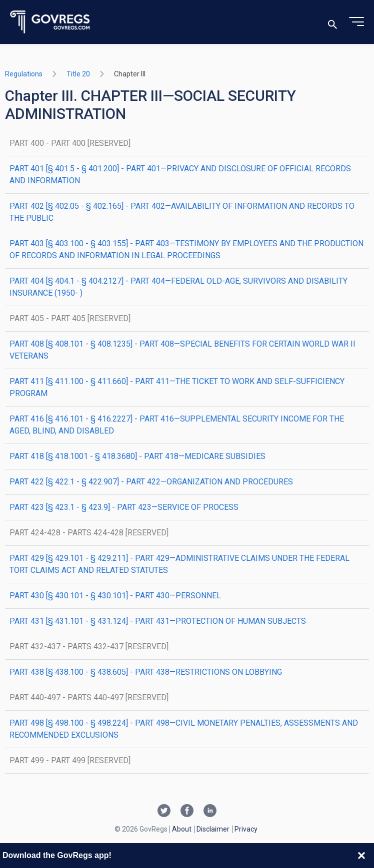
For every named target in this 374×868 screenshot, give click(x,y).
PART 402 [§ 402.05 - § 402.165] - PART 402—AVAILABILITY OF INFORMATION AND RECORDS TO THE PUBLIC (182, 212)
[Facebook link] (187, 812)
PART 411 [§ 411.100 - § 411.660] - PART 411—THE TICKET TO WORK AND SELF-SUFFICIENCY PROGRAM (177, 387)
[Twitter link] (164, 812)
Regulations (24, 74)
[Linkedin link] (210, 812)
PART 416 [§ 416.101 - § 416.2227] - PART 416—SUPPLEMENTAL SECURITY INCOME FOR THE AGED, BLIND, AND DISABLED (177, 425)
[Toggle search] (332, 22)
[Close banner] (361, 856)
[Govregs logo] (50, 22)
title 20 (78, 74)
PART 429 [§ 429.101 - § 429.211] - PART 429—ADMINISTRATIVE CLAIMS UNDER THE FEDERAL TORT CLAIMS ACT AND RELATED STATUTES (179, 564)
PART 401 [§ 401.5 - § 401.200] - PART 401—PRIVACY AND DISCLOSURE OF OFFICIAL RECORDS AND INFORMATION (180, 175)
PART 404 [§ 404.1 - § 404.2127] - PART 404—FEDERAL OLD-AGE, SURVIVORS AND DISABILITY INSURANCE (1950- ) (178, 287)
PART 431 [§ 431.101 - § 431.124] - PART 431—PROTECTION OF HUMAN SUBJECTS (158, 621)
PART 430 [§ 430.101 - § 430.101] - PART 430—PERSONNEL (115, 596)
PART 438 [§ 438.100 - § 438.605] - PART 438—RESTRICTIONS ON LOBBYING (146, 672)
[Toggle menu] (356, 22)
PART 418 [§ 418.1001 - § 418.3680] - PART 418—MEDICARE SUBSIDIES (137, 456)
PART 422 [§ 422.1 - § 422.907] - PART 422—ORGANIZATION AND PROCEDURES (151, 482)
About (182, 829)
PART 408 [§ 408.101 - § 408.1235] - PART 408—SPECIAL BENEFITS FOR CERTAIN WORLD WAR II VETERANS (182, 350)
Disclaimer (213, 829)
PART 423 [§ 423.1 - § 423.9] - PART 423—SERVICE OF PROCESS (124, 507)
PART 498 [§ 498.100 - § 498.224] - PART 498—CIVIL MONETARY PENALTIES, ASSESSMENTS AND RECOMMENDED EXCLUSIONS (184, 729)
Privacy (246, 829)
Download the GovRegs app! (57, 855)
